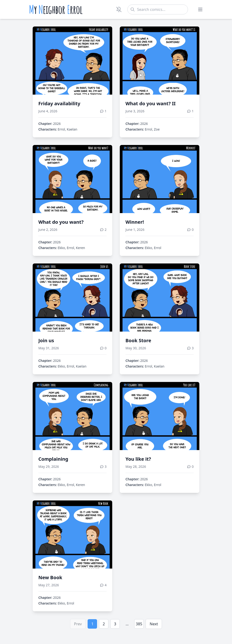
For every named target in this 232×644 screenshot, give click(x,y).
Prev (78, 624)
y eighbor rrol (56, 9)
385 (139, 624)
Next (154, 624)
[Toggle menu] (200, 9)
